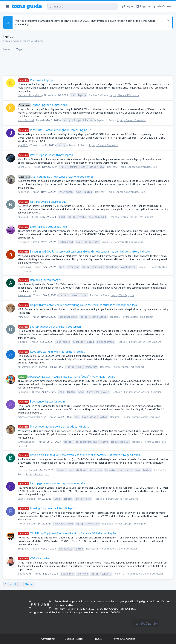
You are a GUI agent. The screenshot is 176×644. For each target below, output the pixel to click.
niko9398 (24, 217)
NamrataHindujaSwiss (30, 95)
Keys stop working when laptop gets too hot (52, 352)
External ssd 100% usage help (43, 227)
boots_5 (23, 470)
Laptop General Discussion (125, 95)
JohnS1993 (25, 167)
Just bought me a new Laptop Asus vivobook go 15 (56, 177)
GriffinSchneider (27, 442)
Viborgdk (23, 342)
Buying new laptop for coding (43, 401)
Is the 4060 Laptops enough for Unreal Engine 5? (55, 130)
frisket (22, 524)
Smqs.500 (24, 549)
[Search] (82, 6)
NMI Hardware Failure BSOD (42, 202)
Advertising (48, 639)
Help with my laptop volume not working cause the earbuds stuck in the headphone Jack (78, 305)
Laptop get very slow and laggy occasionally (52, 483)
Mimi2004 (24, 317)
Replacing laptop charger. (40, 280)
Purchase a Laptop (36, 80)
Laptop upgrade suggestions (43, 105)
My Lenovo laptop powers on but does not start (54, 426)
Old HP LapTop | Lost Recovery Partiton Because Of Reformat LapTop (68, 533)
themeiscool (25, 295)
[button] (7, 6)
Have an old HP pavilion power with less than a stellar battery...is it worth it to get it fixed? (80, 455)
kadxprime (24, 392)
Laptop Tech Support (142, 217)
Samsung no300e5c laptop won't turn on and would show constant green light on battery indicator (85, 251)
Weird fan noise (34, 558)
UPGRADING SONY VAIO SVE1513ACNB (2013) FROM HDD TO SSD (67, 377)
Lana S (22, 499)
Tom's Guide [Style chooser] (146, 623)
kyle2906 (24, 145)
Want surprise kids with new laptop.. (46, 155)
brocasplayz (25, 267)
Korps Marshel (26, 120)
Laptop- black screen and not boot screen (50, 326)
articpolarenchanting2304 (33, 417)
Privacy (98, 639)
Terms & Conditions (124, 639)
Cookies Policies (74, 639)
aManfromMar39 (28, 367)
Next (28, 584)
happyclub (24, 192)
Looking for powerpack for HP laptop (47, 508)
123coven (24, 242)
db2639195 (25, 574)
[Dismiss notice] (167, 21)
